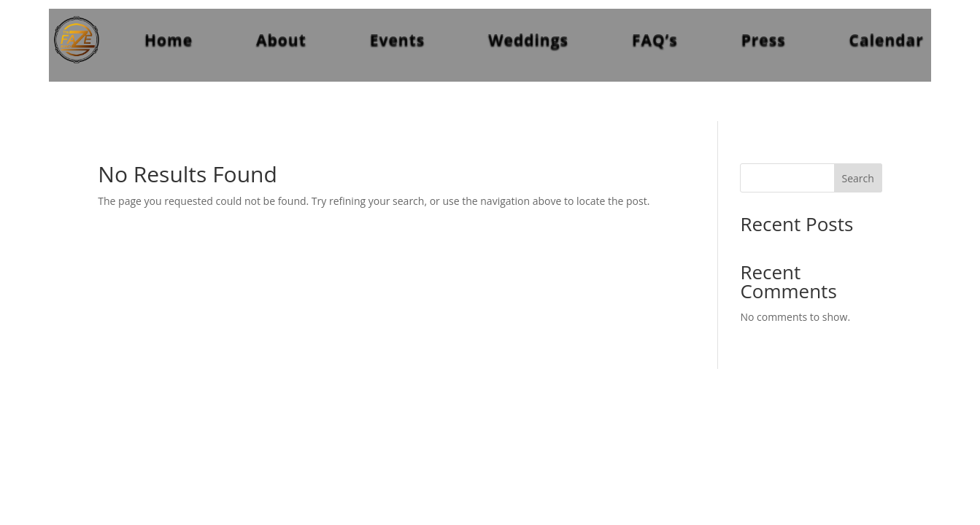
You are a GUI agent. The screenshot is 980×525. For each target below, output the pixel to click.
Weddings (528, 39)
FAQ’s (655, 39)
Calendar (887, 39)
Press (764, 39)
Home (169, 39)
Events (397, 39)
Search (858, 178)
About (281, 39)
